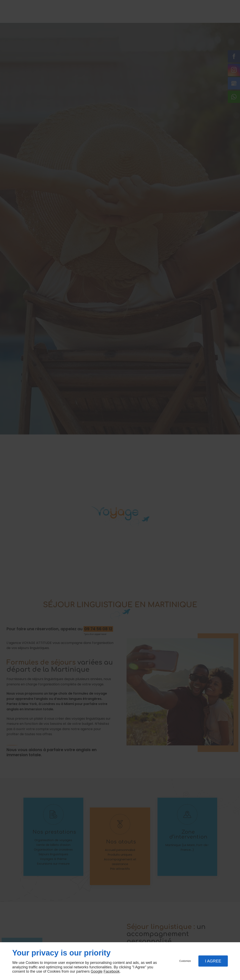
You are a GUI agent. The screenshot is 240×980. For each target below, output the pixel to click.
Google (97, 971)
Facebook (112, 971)
